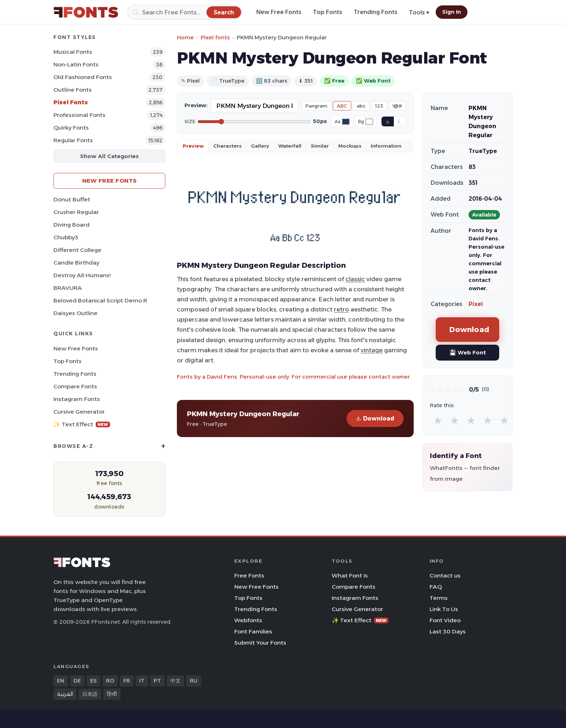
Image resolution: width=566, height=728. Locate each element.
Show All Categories (109, 156)
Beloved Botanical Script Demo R (100, 300)
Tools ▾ (419, 12)
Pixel (476, 304)
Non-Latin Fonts (76, 64)
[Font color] (346, 122)
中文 (175, 681)
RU (194, 681)
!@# (397, 106)
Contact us (445, 576)
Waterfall (290, 146)
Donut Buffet (72, 199)
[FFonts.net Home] (86, 12)
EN (61, 681)
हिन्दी (112, 694)
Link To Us (444, 609)
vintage (372, 350)
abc (361, 106)
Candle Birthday (76, 263)
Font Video (445, 620)
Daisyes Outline (75, 313)
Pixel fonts (215, 37)
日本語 (90, 694)
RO (110, 681)
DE (77, 681)
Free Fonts (249, 576)
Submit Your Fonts (260, 643)
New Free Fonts (279, 12)
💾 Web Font (468, 352)
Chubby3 (66, 237)
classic (355, 279)
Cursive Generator (79, 412)
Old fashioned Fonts (83, 77)
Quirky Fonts (71, 128)
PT (157, 681)
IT (142, 681)
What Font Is (350, 576)
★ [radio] (438, 420)
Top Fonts (328, 12)
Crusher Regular (76, 212)
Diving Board (71, 225)
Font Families (253, 631)
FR (127, 681)
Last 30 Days (448, 631)
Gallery (260, 146)
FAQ (436, 587)
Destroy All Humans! (82, 275)
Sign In (452, 12)
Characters (227, 146)
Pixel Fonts (71, 102)
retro (341, 309)
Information (386, 146)
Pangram (316, 106)
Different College (77, 250)
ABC (342, 106)
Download (375, 419)
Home (185, 37)
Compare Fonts (75, 386)
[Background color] (369, 122)
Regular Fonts (73, 140)
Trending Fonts (376, 12)
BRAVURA (68, 288)
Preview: (196, 105)
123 (379, 106)
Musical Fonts (73, 52)
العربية (65, 694)
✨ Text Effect (82, 424)
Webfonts (248, 620)
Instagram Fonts (77, 399)
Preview (193, 146)
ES (93, 681)
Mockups (350, 146)
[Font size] (254, 122)
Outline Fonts (73, 90)
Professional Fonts (79, 115)
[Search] (185, 12)
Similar (320, 146)
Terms (439, 598)
